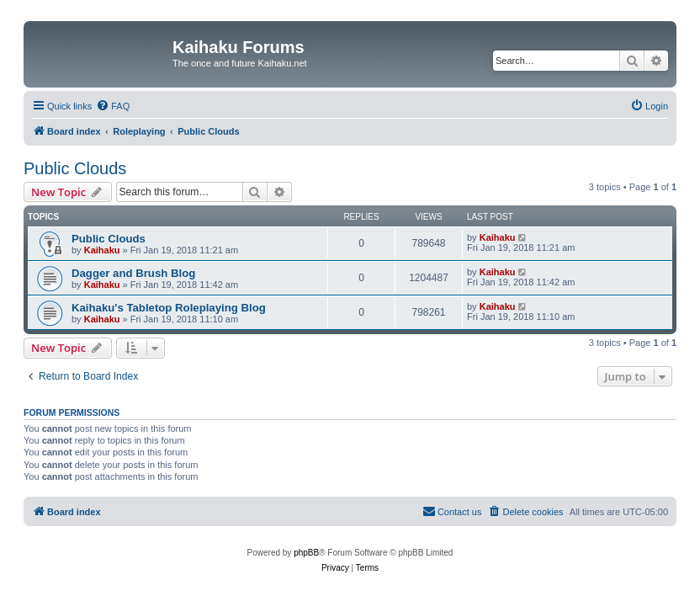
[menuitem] (113, 106)
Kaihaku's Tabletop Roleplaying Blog (169, 308)
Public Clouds (75, 168)
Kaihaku (102, 250)
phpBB (306, 553)
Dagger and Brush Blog (133, 273)
